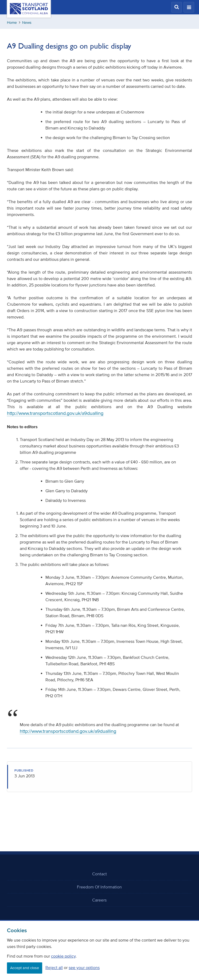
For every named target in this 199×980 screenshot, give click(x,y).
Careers (99, 900)
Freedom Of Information (99, 887)
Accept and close (25, 968)
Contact (100, 874)
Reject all (54, 967)
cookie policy (63, 956)
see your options (84, 967)
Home (12, 23)
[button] (177, 7)
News (27, 23)
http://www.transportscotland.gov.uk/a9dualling (55, 413)
